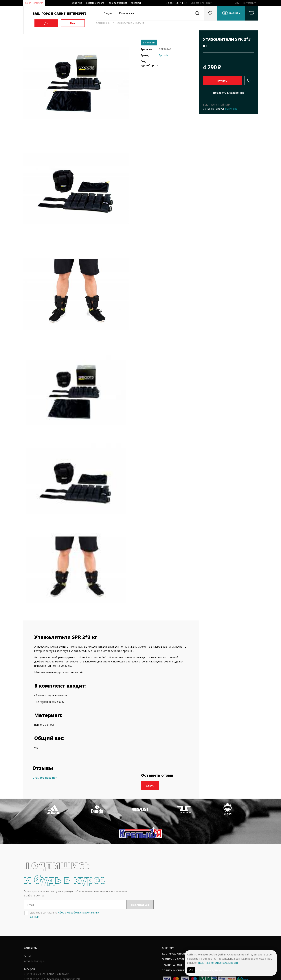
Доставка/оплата (95, 3)
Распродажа (127, 13)
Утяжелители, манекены (96, 23)
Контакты (136, 3)
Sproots (164, 55)
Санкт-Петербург (34, 3)
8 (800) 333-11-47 (176, 3)
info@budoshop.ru (34, 939)
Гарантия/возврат (117, 3)
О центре (77, 3)
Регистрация (250, 3)
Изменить (231, 109)
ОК (191, 970)
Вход (237, 3)
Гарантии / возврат (130, 937)
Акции (108, 13)
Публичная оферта (130, 943)
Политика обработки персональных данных (147, 948)
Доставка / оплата (130, 932)
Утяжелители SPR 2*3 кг (130, 23)
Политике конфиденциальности (218, 963)
